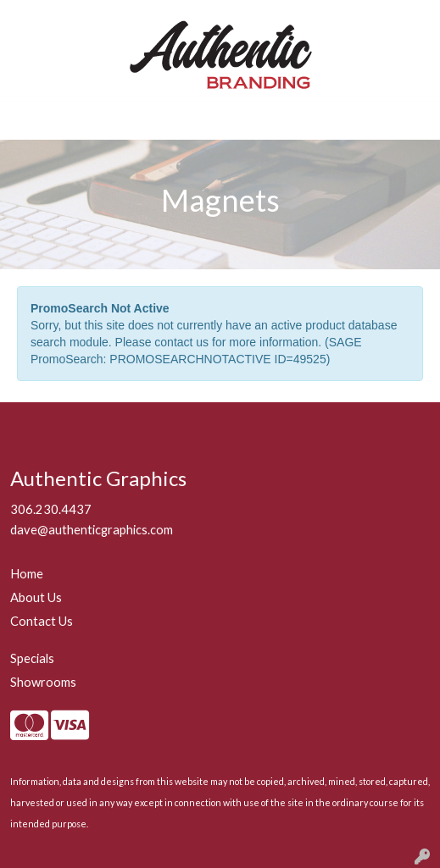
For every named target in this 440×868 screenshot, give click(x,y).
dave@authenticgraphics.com (92, 530)
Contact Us (42, 621)
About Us (36, 597)
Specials (32, 658)
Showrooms (43, 682)
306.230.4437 (51, 509)
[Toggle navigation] (26, 121)
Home (27, 574)
